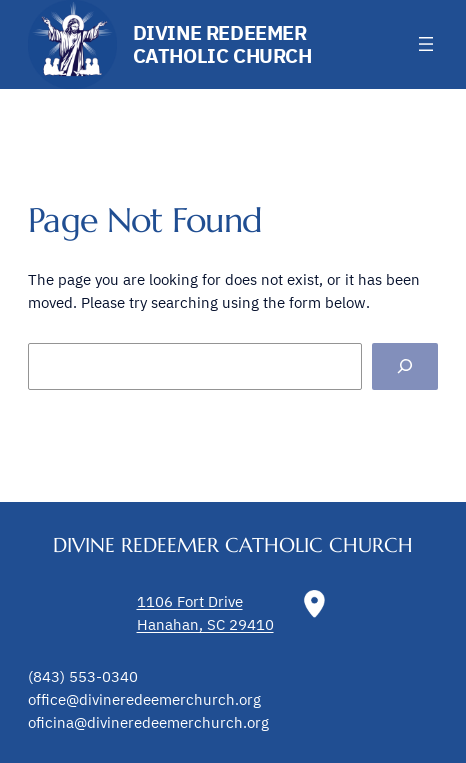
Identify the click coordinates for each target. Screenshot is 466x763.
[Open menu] (426, 44)
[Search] (405, 366)
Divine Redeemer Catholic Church (222, 44)
